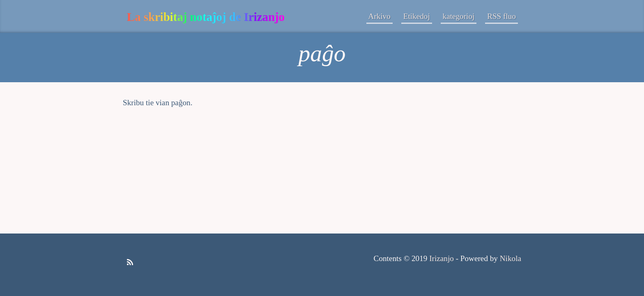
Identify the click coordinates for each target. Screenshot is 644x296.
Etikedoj (417, 16)
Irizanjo (442, 258)
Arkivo (379, 16)
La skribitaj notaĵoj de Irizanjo (206, 17)
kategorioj (459, 16)
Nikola (511, 258)
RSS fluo (501, 16)
